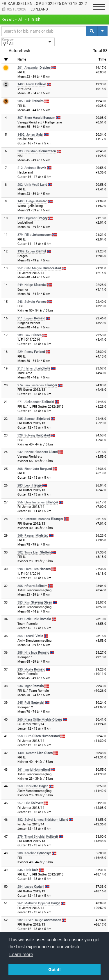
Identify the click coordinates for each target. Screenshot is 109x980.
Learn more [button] (21, 955)
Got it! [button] (54, 970)
